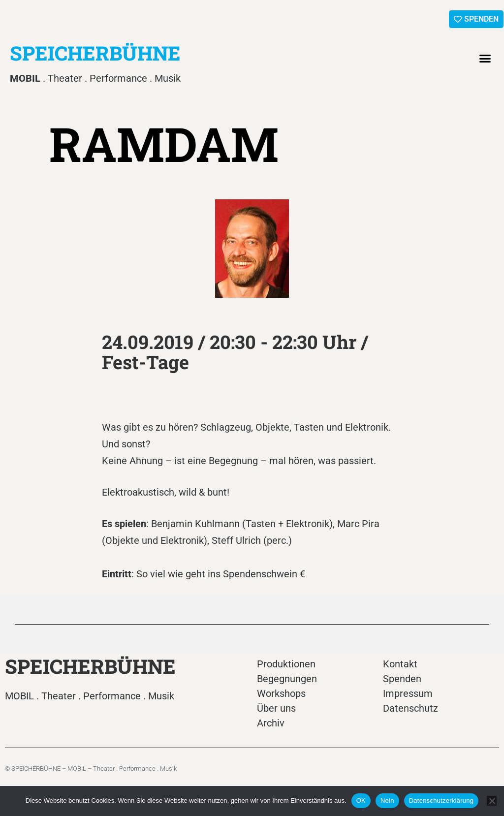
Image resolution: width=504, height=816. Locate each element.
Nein (387, 800)
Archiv (271, 723)
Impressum (408, 693)
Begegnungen (287, 679)
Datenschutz (410, 708)
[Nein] (492, 801)
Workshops (281, 693)
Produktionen (286, 664)
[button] (485, 59)
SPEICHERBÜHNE (95, 53)
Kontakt (400, 664)
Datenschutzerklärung (441, 800)
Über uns (276, 708)
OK (361, 800)
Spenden (402, 679)
